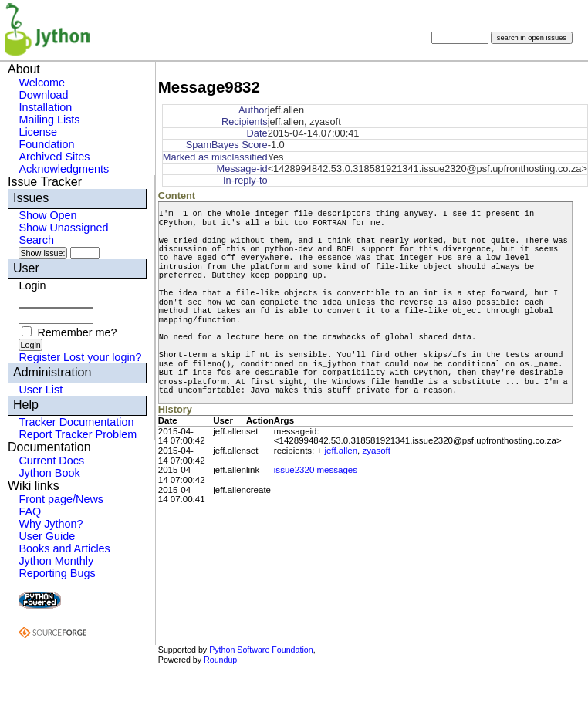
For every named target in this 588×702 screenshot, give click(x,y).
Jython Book (49, 473)
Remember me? (77, 332)
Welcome (42, 83)
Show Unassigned (63, 228)
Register (39, 357)
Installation (45, 107)
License (38, 132)
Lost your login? (103, 357)
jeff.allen (341, 451)
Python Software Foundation (261, 650)
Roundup (220, 660)
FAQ (30, 511)
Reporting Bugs (57, 573)
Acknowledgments (64, 169)
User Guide (47, 536)
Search (36, 240)
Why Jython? (51, 524)
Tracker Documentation (76, 422)
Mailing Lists (49, 120)
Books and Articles (64, 548)
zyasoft (377, 451)
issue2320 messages (316, 470)
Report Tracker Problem (78, 434)
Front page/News (61, 499)
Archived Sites (54, 157)
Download (43, 95)
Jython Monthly (56, 561)
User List (41, 390)
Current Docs (51, 461)
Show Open (47, 215)
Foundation (46, 144)
